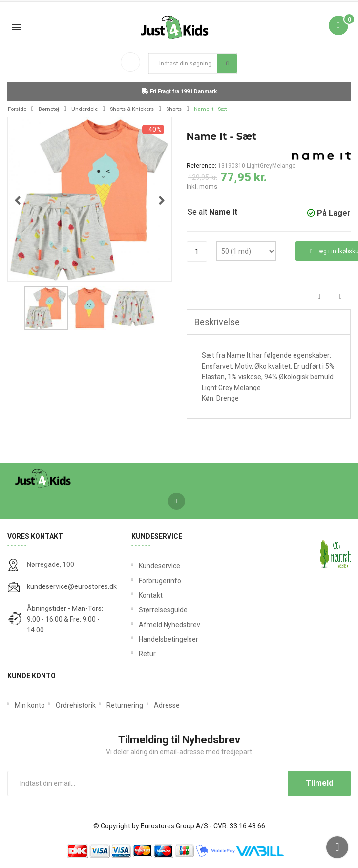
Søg (227, 64)
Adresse (167, 705)
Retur (147, 654)
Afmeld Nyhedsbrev (169, 625)
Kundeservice (159, 566)
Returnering (125, 705)
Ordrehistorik (76, 705)
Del (319, 297)
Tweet (341, 297)
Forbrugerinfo (160, 581)
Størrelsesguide (163, 610)
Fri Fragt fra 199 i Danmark (179, 92)
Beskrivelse (217, 322)
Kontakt (151, 595)
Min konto (30, 705)
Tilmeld (319, 783)
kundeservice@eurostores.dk (72, 586)
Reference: (201, 166)
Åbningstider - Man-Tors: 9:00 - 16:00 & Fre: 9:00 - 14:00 (65, 619)
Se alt (212, 212)
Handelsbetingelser (168, 639)
